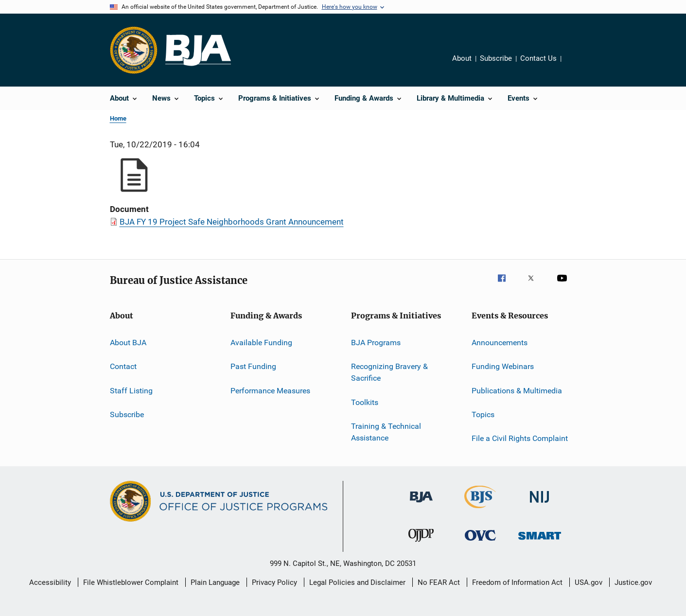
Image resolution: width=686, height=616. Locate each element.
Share (577, 65)
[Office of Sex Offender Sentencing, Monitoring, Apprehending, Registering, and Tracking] (540, 541)
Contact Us (538, 58)
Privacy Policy (274, 582)
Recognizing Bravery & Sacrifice (389, 372)
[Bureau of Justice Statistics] (480, 510)
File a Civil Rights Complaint (520, 438)
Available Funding (261, 343)
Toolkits (365, 402)
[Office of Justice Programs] (134, 50)
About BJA (128, 343)
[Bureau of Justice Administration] (421, 504)
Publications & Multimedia (517, 391)
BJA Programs (376, 343)
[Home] (198, 50)
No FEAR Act (439, 582)
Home (118, 118)
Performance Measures (270, 391)
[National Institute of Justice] (540, 504)
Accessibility (50, 582)
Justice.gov (633, 582)
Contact (123, 366)
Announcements (500, 343)
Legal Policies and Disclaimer (357, 582)
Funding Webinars (503, 366)
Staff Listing (131, 391)
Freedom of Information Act (517, 582)
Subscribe (496, 58)
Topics (483, 414)
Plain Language (215, 582)
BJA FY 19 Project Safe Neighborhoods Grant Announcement (232, 222)
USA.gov (589, 582)
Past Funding (253, 366)
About (462, 58)
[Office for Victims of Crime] (480, 542)
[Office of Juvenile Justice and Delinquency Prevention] (421, 544)
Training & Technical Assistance (386, 432)
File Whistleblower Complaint (131, 582)
